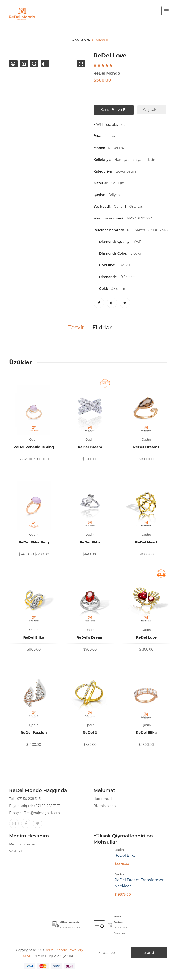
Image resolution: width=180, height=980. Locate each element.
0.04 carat (129, 277)
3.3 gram (118, 289)
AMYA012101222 (140, 218)
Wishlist (16, 851)
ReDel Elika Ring (34, 542)
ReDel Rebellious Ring (34, 447)
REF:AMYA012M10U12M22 (149, 230)
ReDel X (90, 733)
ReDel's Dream (90, 637)
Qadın (34, 439)
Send (148, 952)
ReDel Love (117, 148)
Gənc (119, 207)
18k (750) (125, 265)
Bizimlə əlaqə (105, 806)
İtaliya (110, 136)
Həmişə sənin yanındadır (136, 160)
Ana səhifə (81, 40)
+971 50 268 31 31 (28, 799)
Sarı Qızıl (119, 183)
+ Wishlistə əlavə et (109, 125)
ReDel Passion (34, 733)
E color (136, 253)
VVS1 (137, 242)
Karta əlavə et (114, 110)
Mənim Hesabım (23, 844)
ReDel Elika (90, 542)
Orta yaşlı (138, 207)
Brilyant (116, 195)
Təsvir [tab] (76, 328)
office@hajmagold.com (41, 813)
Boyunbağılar (128, 171)
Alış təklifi (152, 110)
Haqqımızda (104, 799)
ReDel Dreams (146, 447)
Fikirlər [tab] (102, 328)
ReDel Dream (90, 447)
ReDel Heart (146, 542)
